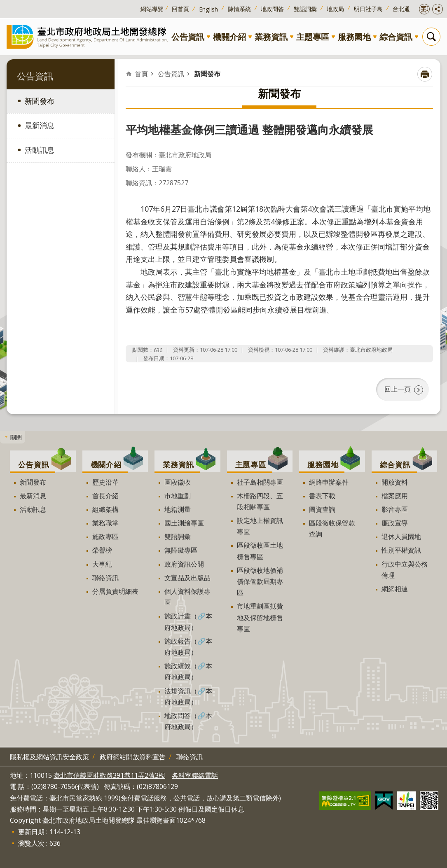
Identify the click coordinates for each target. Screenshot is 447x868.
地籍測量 (178, 509)
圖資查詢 (322, 509)
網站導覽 (152, 9)
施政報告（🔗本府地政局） (188, 646)
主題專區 (313, 37)
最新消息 (40, 125)
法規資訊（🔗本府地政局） (188, 695)
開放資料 (395, 481)
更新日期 (31, 831)
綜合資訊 (396, 37)
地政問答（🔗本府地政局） (188, 720)
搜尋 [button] (431, 37)
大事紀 (102, 563)
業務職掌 (105, 522)
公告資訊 (188, 37)
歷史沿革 (105, 481)
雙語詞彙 (305, 9)
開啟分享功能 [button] (438, 9)
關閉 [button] (16, 436)
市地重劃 (178, 495)
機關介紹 (229, 37)
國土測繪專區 (184, 522)
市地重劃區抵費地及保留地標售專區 (260, 616)
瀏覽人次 (31, 842)
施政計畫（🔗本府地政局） (188, 621)
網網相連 (395, 588)
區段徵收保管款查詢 (332, 528)
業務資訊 (271, 37)
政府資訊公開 (184, 563)
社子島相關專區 (260, 481)
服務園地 (354, 37)
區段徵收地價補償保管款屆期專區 (260, 581)
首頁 (141, 74)
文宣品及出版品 (187, 577)
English (208, 9)
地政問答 (272, 9)
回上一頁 (398, 389)
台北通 (401, 9)
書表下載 (322, 495)
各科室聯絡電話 (195, 775)
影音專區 (395, 509)
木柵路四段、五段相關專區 (260, 500)
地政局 (335, 9)
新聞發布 (40, 101)
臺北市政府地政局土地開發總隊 (89, 36)
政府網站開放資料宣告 (133, 756)
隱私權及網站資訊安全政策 (49, 756)
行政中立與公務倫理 (405, 568)
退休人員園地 (401, 536)
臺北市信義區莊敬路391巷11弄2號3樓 (109, 775)
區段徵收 (178, 481)
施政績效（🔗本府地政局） (188, 671)
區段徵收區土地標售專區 (260, 550)
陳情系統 (239, 9)
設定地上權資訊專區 (260, 525)
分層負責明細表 (115, 590)
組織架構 (105, 509)
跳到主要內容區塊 (4, 4)
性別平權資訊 (401, 549)
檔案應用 (395, 495)
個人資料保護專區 (187, 596)
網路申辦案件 (329, 481)
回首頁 (180, 9)
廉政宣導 (395, 522)
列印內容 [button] (425, 74)
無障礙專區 (181, 549)
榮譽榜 (102, 549)
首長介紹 (105, 495)
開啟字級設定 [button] (424, 9)
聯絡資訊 (105, 577)
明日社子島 (368, 9)
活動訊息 (40, 150)
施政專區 (105, 536)
